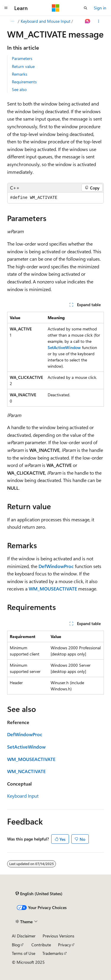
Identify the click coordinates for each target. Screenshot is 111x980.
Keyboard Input (23, 796)
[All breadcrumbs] (12, 21)
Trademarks (53, 953)
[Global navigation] (6, 8)
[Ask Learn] (88, 21)
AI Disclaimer (24, 936)
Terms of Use (24, 953)
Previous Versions (58, 936)
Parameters (22, 58)
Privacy (65, 945)
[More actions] (99, 21)
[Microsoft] (56, 8)
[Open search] (86, 8)
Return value (23, 66)
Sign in (100, 8)
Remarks (20, 74)
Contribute (41, 945)
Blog (16, 945)
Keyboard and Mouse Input (46, 21)
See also (19, 89)
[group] (55, 198)
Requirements (24, 82)
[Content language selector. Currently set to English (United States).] (39, 894)
